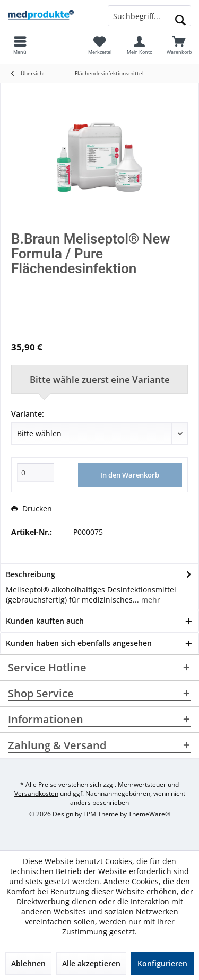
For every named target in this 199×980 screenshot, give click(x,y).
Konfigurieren (162, 963)
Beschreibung (31, 574)
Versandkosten (36, 793)
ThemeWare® (149, 814)
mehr (150, 600)
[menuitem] (179, 45)
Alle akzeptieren (91, 963)
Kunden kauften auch (45, 621)
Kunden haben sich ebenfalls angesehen (79, 643)
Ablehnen (28, 963)
